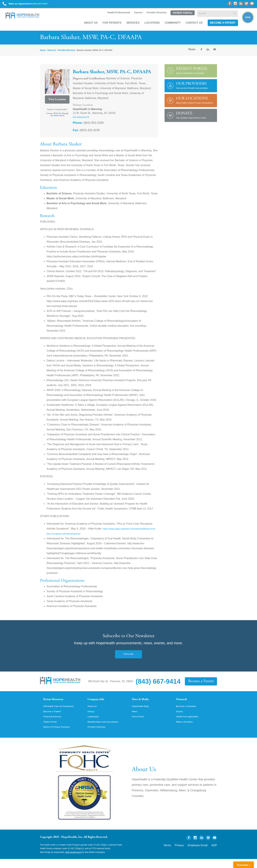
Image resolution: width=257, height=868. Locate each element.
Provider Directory (152, 17)
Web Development (74, 861)
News (135, 719)
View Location (57, 103)
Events (180, 719)
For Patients (108, 27)
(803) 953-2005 (88, 126)
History (92, 719)
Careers (134, 17)
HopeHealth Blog (142, 713)
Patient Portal (178, 18)
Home (43, 54)
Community (169, 27)
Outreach (183, 703)
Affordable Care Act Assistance (61, 713)
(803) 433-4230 (86, 134)
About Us (87, 27)
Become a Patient (219, 27)
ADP (215, 853)
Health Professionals (114, 17)
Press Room (139, 725)
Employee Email (202, 853)
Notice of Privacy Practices (59, 736)
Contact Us (190, 27)
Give (246, 22)
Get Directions (82, 120)
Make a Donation (186, 730)
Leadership (94, 725)
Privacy (188, 853)
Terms (178, 853)
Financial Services (54, 725)
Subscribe (128, 657)
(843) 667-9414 (33, 5)
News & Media (143, 703)
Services (129, 27)
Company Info (98, 703)
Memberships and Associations (106, 730)
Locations (148, 27)
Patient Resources (56, 703)
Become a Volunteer (188, 713)
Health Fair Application (189, 725)
